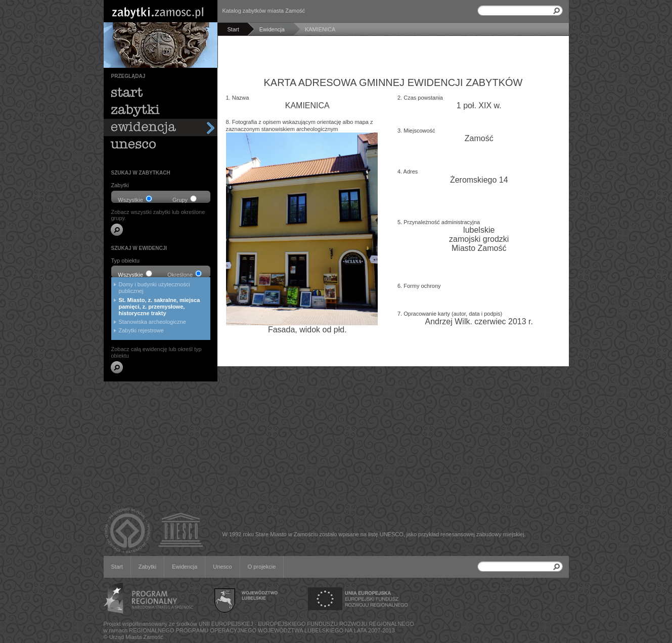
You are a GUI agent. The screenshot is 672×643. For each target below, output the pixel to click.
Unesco (222, 567)
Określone (185, 274)
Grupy (185, 199)
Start (117, 567)
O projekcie (262, 567)
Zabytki (147, 567)
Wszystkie (135, 199)
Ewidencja (185, 567)
